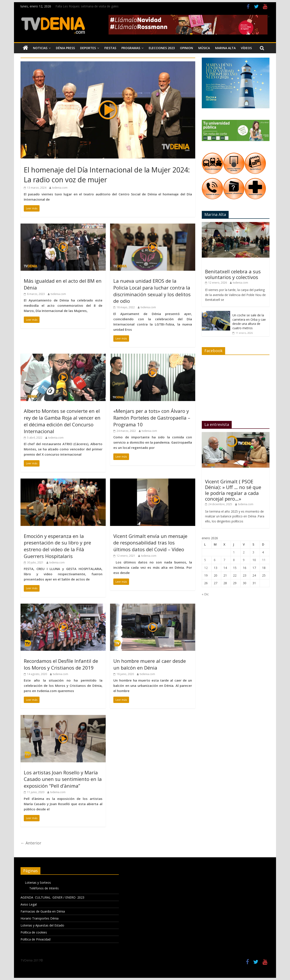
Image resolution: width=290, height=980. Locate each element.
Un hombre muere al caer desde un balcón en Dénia (150, 664)
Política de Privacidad (35, 939)
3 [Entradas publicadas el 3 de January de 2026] (253, 552)
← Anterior (31, 843)
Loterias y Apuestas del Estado (42, 925)
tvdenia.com (60, 188)
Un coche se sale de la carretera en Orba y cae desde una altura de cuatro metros (249, 322)
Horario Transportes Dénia (40, 918)
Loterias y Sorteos (38, 883)
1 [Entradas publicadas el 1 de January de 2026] (234, 552)
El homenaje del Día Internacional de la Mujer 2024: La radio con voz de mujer (107, 175)
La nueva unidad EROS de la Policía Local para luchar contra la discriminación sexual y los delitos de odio (152, 291)
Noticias (40, 48)
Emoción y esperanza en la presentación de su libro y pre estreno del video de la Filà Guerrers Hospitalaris (57, 546)
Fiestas (110, 48)
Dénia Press (65, 48)
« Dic (205, 594)
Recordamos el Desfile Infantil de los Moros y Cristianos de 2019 (61, 664)
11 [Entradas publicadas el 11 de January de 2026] (264, 560)
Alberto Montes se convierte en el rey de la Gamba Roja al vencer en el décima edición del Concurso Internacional (62, 421)
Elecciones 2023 (162, 48)
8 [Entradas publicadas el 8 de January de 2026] (234, 560)
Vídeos (246, 48)
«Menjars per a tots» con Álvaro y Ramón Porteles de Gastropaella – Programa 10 (152, 418)
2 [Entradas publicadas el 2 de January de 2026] (244, 552)
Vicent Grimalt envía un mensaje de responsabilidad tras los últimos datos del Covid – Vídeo (150, 543)
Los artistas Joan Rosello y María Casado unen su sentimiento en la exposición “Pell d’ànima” (63, 779)
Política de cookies (34, 932)
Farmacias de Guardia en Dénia (43, 911)
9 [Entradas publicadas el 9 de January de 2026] (244, 560)
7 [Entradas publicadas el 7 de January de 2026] (224, 560)
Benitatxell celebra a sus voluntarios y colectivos (233, 274)
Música (204, 48)
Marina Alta (225, 48)
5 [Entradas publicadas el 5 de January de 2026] (205, 560)
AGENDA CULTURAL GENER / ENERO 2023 (52, 897)
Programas (131, 48)
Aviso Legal (29, 904)
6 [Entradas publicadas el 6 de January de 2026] (215, 560)
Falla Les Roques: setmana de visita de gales (87, 6)
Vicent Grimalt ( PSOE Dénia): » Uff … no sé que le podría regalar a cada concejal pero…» (233, 490)
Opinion (186, 48)
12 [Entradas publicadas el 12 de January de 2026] (206, 568)
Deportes (88, 48)
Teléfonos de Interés (44, 888)
